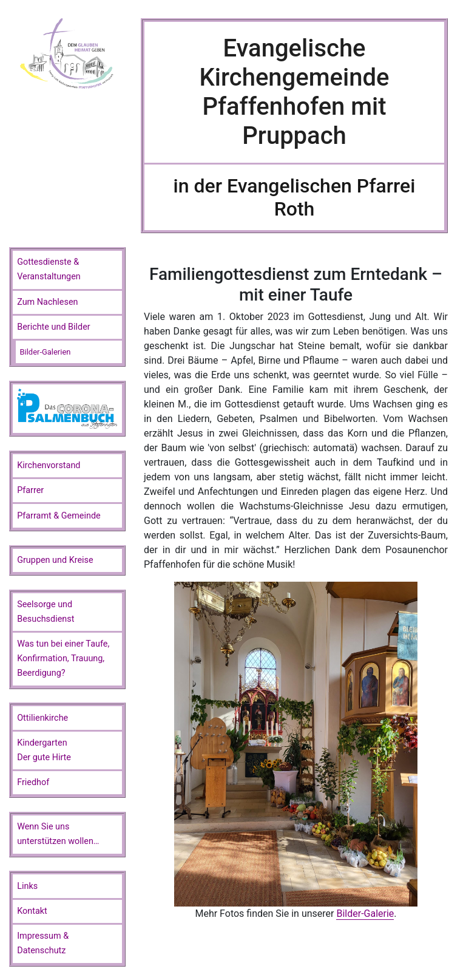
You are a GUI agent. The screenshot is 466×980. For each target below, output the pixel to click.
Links (27, 886)
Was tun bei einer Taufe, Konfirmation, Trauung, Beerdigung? (63, 658)
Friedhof (33, 782)
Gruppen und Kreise (55, 560)
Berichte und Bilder (54, 327)
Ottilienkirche (42, 718)
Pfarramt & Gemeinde (59, 516)
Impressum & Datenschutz (43, 943)
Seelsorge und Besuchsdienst (46, 612)
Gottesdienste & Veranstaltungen (49, 269)
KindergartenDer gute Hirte (44, 750)
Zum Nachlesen (47, 302)
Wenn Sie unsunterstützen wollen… (58, 834)
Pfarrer (30, 490)
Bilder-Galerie (365, 914)
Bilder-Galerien (45, 352)
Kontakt (32, 911)
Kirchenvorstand (49, 465)
